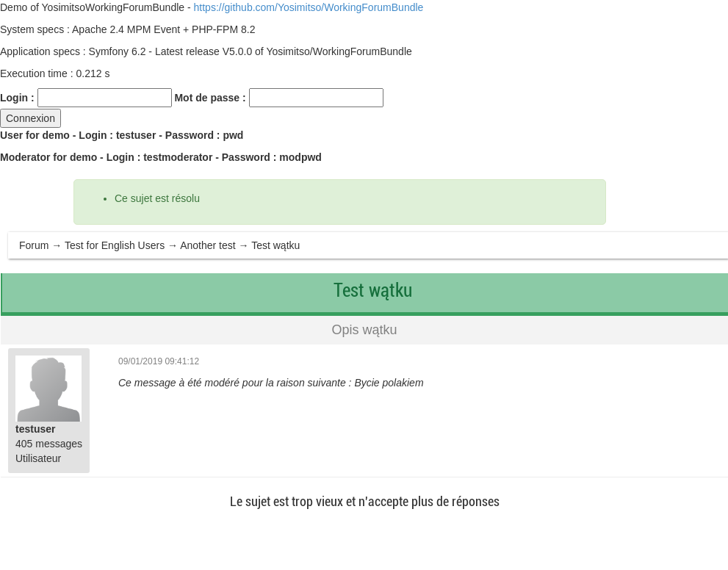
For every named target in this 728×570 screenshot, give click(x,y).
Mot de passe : (210, 98)
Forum (34, 245)
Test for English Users (115, 245)
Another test (208, 245)
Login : (17, 98)
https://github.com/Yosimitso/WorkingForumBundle (309, 7)
